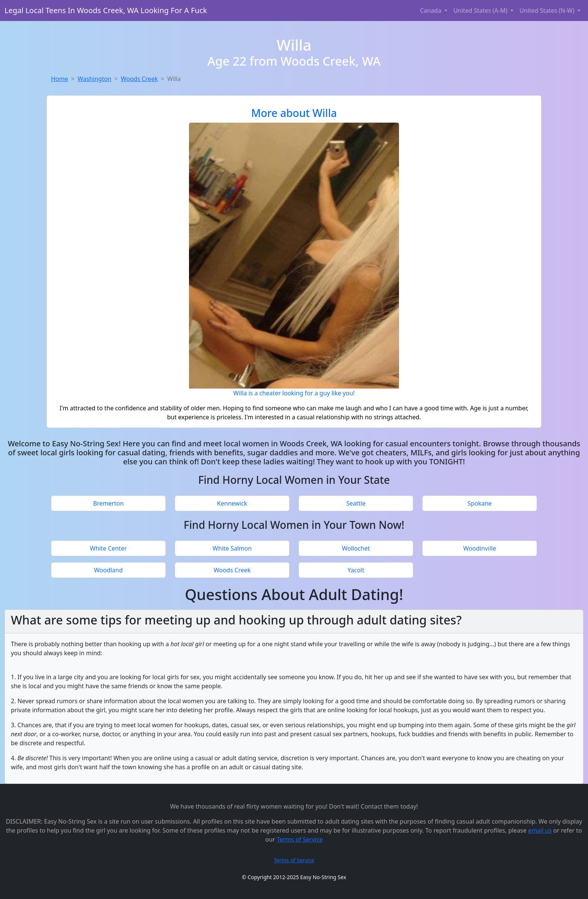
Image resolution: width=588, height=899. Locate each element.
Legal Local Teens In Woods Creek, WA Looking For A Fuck (106, 10)
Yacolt (356, 570)
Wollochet (356, 548)
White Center (108, 548)
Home (60, 79)
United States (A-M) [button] (481, 11)
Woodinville (479, 548)
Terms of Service (300, 839)
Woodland (109, 570)
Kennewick (232, 503)
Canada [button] (431, 11)
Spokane (480, 503)
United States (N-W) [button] (548, 11)
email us (540, 830)
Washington (94, 79)
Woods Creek (139, 79)
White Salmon (232, 548)
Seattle (356, 503)
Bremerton (108, 503)
